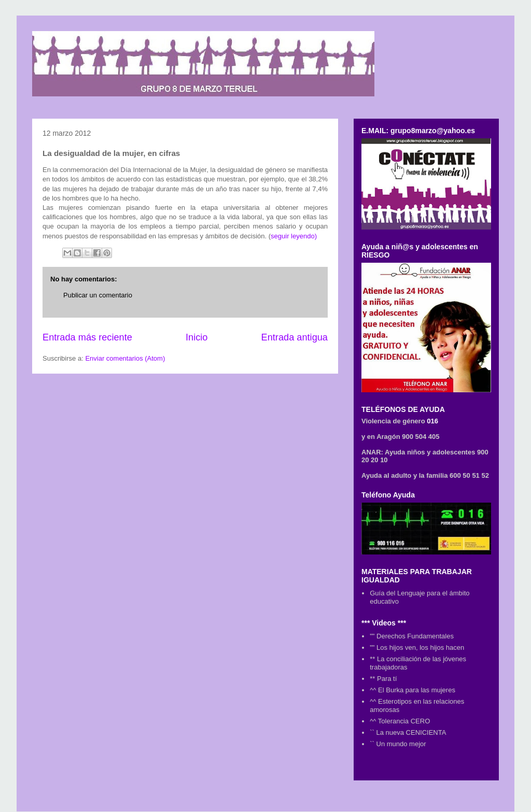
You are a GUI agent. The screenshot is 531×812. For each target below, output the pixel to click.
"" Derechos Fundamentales (412, 636)
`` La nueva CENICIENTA (408, 732)
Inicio (197, 337)
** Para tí (383, 679)
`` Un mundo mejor (398, 744)
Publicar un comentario (98, 295)
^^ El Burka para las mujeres (413, 690)
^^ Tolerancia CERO (400, 721)
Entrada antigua (295, 337)
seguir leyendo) (294, 236)
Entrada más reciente (87, 337)
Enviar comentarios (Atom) (125, 358)
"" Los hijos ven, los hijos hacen (417, 647)
